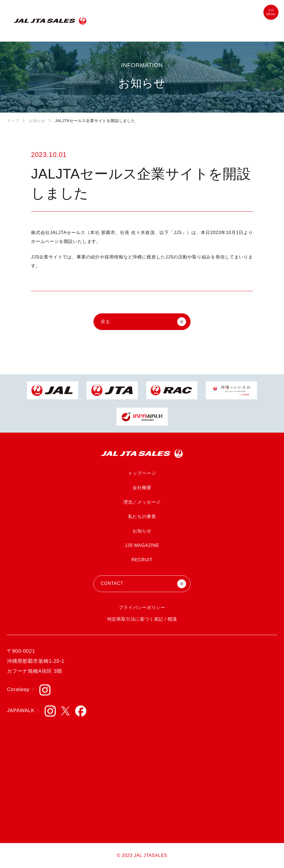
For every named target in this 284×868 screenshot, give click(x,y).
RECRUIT (142, 560)
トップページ (142, 473)
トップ (13, 121)
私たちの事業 (142, 517)
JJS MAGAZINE (142, 545)
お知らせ (37, 121)
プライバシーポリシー (142, 607)
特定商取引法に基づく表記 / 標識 (142, 619)
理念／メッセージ (142, 502)
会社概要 (142, 488)
